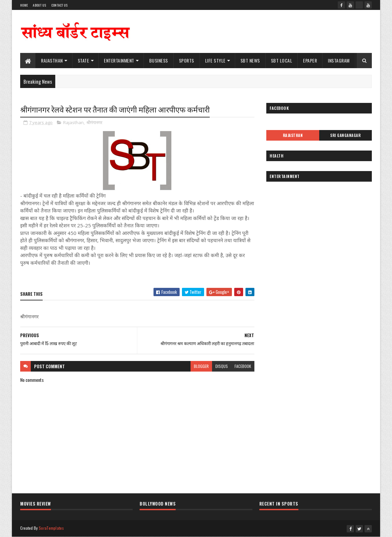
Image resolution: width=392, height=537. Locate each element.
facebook (243, 366)
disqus (222, 366)
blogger (201, 366)
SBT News (250, 60)
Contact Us (60, 5)
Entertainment (119, 60)
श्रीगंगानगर (94, 122)
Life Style (215, 60)
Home (24, 5)
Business (159, 60)
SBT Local (282, 60)
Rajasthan (52, 60)
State (84, 60)
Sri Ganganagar (345, 135)
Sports (187, 60)
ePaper (310, 60)
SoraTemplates (51, 528)
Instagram (339, 60)
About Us (39, 5)
